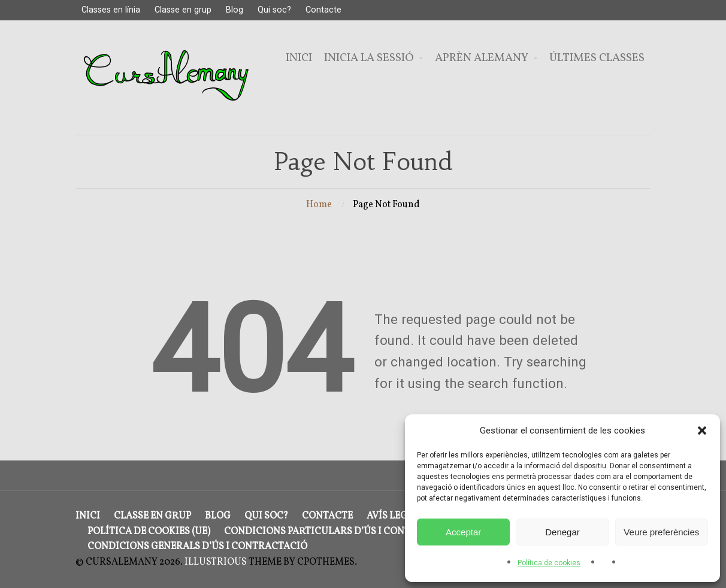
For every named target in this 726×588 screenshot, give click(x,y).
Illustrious (216, 562)
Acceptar (463, 532)
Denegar (562, 532)
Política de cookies (549, 563)
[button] (702, 431)
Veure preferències (661, 532)
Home (319, 205)
